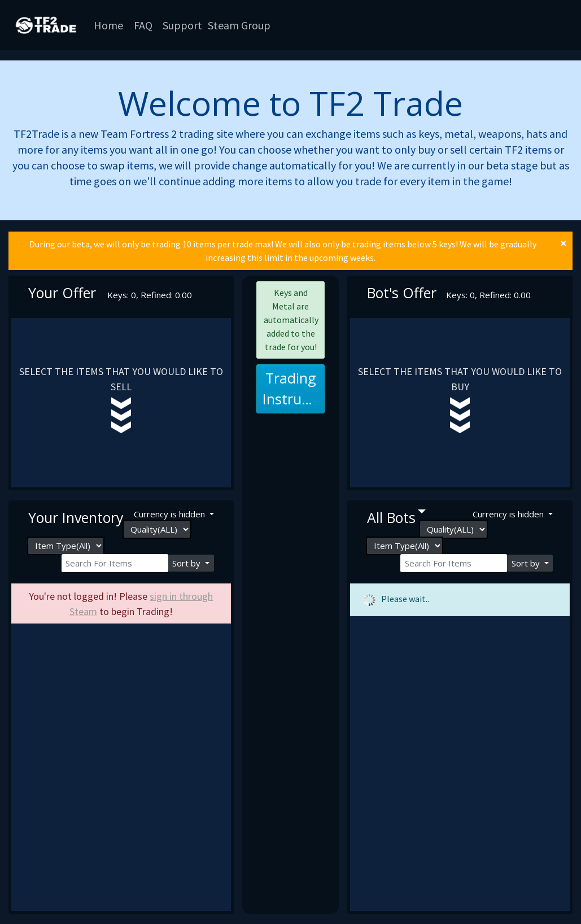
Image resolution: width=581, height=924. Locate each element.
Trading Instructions (294, 389)
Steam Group (239, 25)
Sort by (187, 563)
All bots (391, 517)
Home (108, 25)
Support (182, 25)
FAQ (143, 25)
